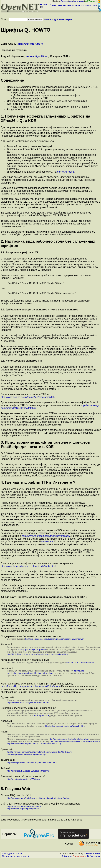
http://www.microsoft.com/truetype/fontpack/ (46, 540)
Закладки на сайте (12, 857)
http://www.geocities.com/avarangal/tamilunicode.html (32, 766)
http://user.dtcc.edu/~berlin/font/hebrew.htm (69, 743)
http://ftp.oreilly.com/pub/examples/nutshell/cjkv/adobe (31, 690)
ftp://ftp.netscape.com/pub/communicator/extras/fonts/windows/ (54, 643)
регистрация (79, 1)
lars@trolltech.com (30, 44)
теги (95, 6)
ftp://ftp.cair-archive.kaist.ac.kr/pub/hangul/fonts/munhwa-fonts (46, 676)
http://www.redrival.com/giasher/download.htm (28, 706)
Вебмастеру (94, 860)
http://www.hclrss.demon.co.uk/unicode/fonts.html (28, 570)
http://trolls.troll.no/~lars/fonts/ (80, 666)
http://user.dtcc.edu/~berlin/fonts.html (24, 810)
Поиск (88, 6)
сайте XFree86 (66, 172)
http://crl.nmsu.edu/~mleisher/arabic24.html (65, 730)
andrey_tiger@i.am (37, 56)
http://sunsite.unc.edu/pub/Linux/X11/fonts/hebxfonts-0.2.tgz (35, 747)
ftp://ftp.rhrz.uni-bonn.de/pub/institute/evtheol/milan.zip (32, 756)
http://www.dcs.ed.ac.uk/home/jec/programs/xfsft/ (28, 401)
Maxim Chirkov (92, 857)
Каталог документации (58, 19)
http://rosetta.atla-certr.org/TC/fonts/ (23, 783)
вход (71, 1)
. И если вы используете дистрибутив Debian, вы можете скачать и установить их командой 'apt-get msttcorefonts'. (49, 547)
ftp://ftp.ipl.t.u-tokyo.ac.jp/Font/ (32, 653)
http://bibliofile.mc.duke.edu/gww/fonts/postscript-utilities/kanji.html (38, 658)
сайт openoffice (42, 719)
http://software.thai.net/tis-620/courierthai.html (28, 775)
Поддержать (79, 860)
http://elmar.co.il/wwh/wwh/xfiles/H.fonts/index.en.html (75, 745)
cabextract (47, 545)
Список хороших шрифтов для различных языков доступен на (37, 567)
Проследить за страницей (16, 860)
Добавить (67, 860)
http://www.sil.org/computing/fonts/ (23, 812)
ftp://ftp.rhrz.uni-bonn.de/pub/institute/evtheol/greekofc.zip (40, 757)
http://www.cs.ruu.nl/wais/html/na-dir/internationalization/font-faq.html (39, 802)
